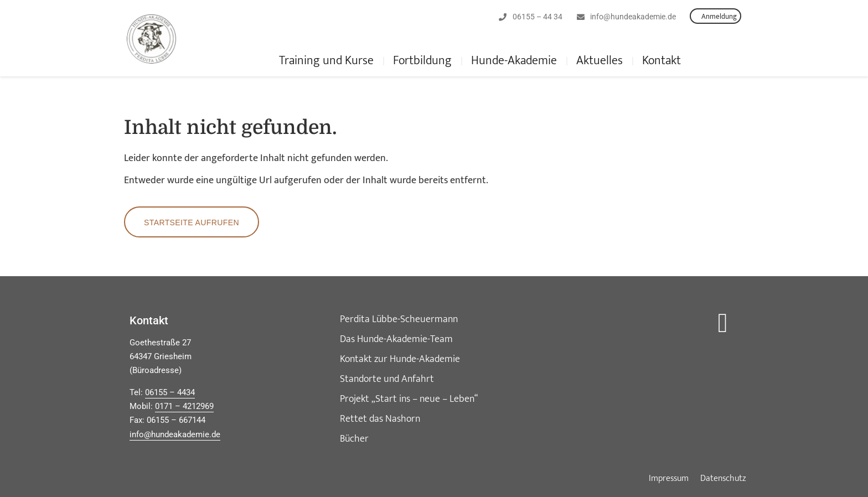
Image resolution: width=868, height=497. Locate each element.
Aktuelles (600, 61)
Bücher (354, 439)
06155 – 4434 (170, 392)
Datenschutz (723, 479)
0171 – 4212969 (184, 406)
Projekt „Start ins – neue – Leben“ (409, 399)
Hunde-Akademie (514, 61)
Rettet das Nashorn (380, 419)
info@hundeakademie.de (175, 434)
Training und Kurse (326, 61)
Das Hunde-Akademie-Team (396, 339)
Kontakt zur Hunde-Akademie (400, 359)
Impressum (669, 479)
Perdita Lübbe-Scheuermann (399, 319)
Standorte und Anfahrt (387, 379)
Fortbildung (422, 61)
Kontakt (662, 61)
